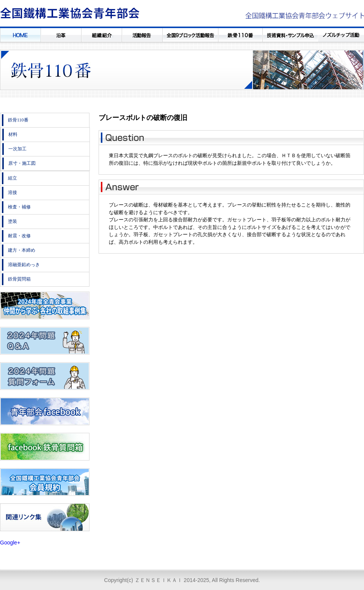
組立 (13, 178)
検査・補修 (19, 207)
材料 (13, 134)
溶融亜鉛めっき (24, 265)
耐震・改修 (19, 236)
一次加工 (17, 149)
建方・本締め (22, 250)
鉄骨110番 (18, 120)
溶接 (13, 192)
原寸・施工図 (22, 163)
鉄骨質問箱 (19, 279)
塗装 (13, 221)
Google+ (10, 543)
